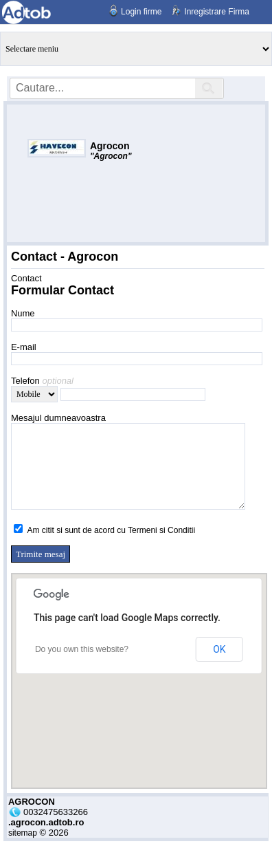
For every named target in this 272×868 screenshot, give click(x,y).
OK (219, 666)
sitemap (23, 849)
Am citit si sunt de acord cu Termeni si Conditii (112, 547)
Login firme (141, 12)
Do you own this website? (82, 666)
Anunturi (136, 49)
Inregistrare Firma (217, 12)
